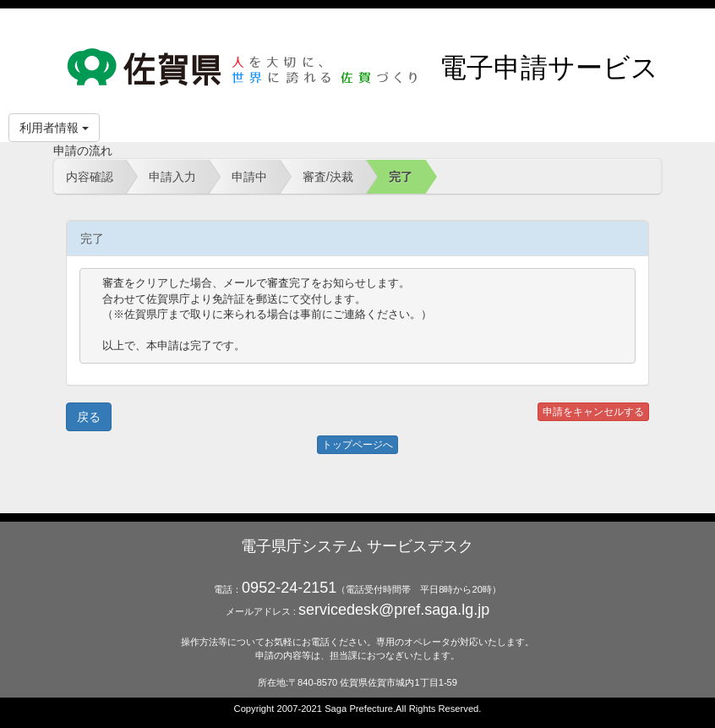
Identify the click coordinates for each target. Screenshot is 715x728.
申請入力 (172, 177)
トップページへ (357, 445)
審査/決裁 (328, 177)
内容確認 (90, 177)
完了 (401, 177)
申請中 (249, 177)
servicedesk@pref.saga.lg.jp (394, 610)
